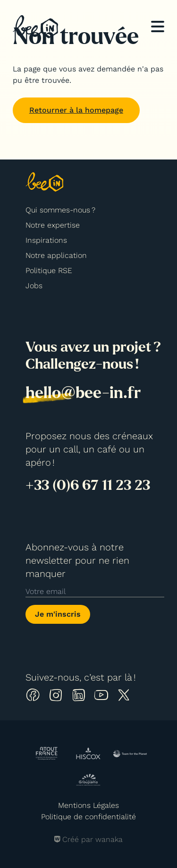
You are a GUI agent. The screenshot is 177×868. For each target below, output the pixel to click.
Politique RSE (49, 270)
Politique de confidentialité (88, 817)
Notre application (56, 255)
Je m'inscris (58, 614)
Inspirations (46, 240)
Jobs (34, 286)
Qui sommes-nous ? (60, 210)
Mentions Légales (88, 805)
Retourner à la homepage (76, 110)
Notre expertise (53, 225)
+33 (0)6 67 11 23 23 (88, 485)
